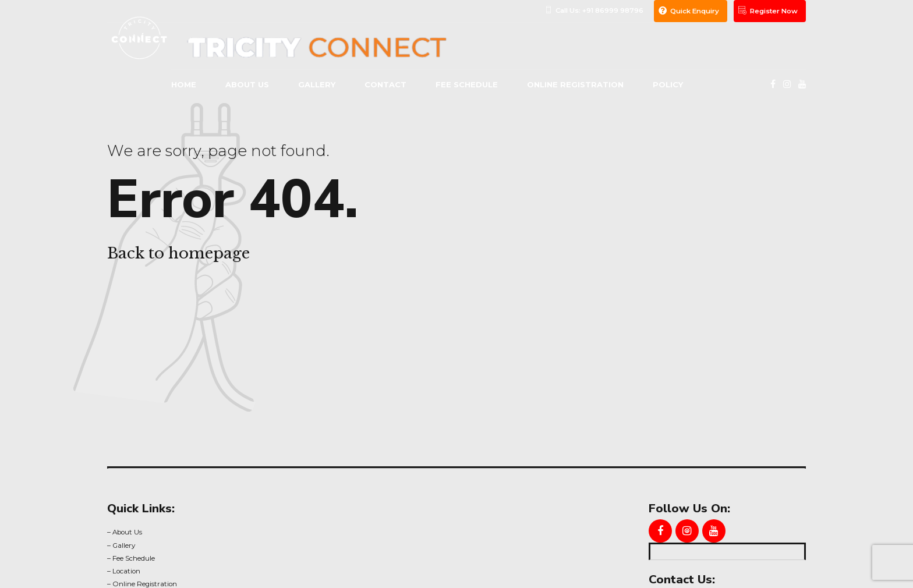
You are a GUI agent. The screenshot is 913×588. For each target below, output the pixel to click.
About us (247, 84)
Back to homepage (178, 253)
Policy (668, 84)
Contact (385, 84)
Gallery (124, 546)
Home (184, 84)
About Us (127, 532)
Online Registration (575, 84)
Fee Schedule (467, 84)
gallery (317, 84)
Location (126, 571)
